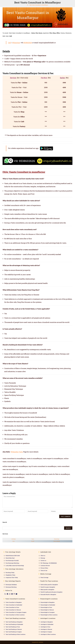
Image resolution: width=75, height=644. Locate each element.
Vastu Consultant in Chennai (13, 610)
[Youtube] (16, 594)
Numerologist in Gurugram (48, 612)
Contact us (43, 560)
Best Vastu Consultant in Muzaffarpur (39, 5)
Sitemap (43, 558)
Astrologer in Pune (45, 627)
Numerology (57, 539)
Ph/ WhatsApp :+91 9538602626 (49, 563)
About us (43, 556)
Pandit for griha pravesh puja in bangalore (51, 592)
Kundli (33, 541)
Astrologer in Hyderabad (47, 624)
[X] (5, 594)
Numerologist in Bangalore (48, 602)
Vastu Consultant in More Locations (15, 615)
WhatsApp (16, 43)
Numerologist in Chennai (47, 610)
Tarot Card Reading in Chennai (14, 629)
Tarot (14, 541)
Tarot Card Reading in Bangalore (14, 622)
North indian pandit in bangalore (49, 585)
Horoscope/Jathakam (11, 585)
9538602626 (28, 43)
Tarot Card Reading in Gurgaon (14, 632)
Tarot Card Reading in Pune (13, 627)
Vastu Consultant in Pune (12, 607)
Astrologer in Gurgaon (46, 632)
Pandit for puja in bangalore (48, 587)
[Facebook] (7, 594)
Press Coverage (44, 577)
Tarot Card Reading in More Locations (15, 634)
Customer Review (45, 566)
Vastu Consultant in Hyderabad (14, 605)
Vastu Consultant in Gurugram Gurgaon (16, 612)
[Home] (28, 5)
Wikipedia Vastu (17, 452)
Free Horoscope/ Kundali (12, 560)
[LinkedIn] (12, 594)
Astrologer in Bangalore (47, 622)
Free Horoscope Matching (12, 563)
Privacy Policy (44, 568)
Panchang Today (10, 573)
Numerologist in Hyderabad (48, 605)
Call (9, 43)
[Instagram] (10, 594)
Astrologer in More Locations (48, 634)
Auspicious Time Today (12, 577)
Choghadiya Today (10, 575)
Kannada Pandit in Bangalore (48, 594)
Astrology (14, 539)
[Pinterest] (14, 594)
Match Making (57, 541)
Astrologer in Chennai (46, 629)
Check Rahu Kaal (10, 558)
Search (68, 528)
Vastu (33, 539)
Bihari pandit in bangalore (47, 590)
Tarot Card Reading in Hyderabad (14, 624)
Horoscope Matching (11, 587)
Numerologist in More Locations (49, 615)
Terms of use (44, 570)
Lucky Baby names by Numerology (15, 566)
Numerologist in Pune (46, 607)
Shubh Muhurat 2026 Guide (13, 556)
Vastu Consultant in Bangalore (14, 602)
